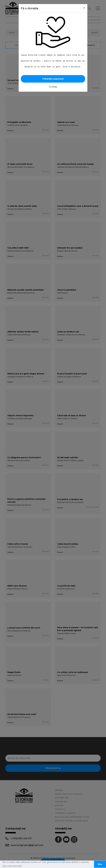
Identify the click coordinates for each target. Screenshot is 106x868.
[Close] (84, 8)
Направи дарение (53, 79)
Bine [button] (100, 864)
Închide (53, 87)
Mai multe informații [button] (12, 866)
